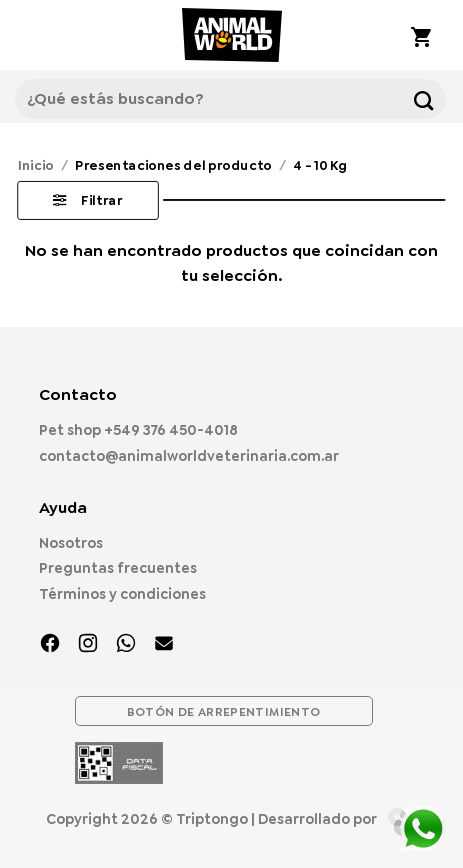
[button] (40, 35)
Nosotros (71, 543)
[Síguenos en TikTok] (126, 645)
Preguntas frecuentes (118, 568)
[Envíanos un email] (164, 645)
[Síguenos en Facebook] (50, 645)
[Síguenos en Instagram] (88, 645)
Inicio (36, 164)
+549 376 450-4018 (171, 430)
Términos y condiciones (122, 594)
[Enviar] (423, 99)
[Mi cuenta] (366, 35)
